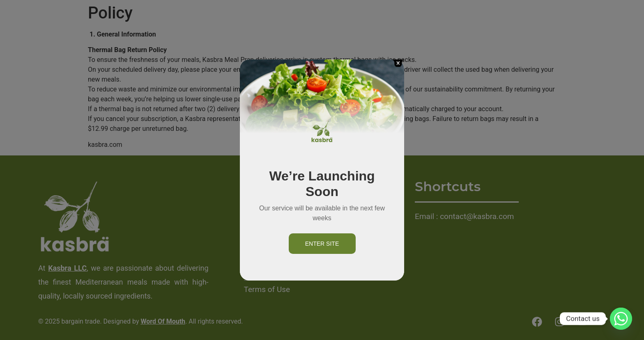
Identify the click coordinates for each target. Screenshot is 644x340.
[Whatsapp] (621, 319)
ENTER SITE (322, 244)
